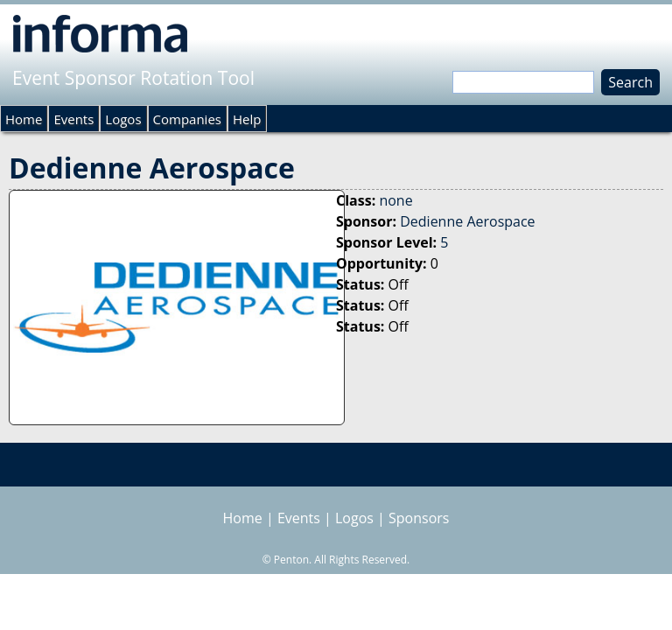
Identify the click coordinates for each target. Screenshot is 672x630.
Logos (123, 119)
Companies (187, 119)
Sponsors (419, 518)
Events (73, 119)
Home (24, 119)
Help (247, 119)
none (395, 200)
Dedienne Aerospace (467, 221)
